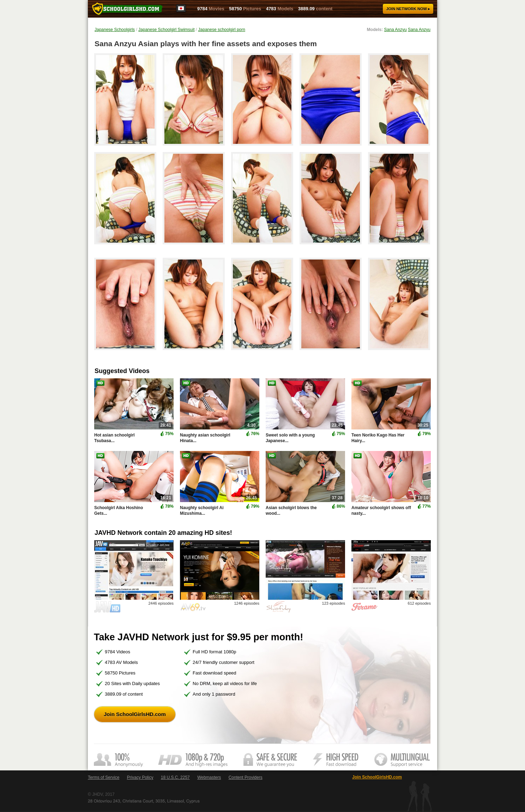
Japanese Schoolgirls (115, 30)
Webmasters (209, 777)
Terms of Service (104, 777)
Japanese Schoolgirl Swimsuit (166, 30)
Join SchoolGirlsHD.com (135, 714)
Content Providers (246, 777)
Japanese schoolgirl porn (222, 30)
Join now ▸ (408, 9)
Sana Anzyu (396, 30)
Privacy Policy (140, 777)
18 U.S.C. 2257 (175, 777)
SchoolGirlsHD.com (127, 9)
